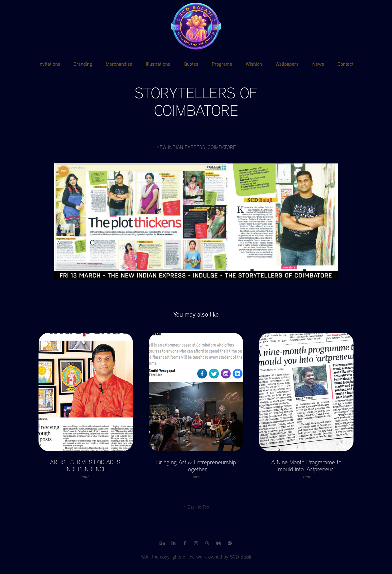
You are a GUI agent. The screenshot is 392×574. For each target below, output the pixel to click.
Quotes (191, 64)
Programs (222, 64)
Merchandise (119, 64)
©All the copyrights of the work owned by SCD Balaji (196, 557)
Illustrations (158, 64)
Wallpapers (287, 64)
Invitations (49, 64)
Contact (345, 64)
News (318, 64)
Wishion (254, 64)
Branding (83, 64)
